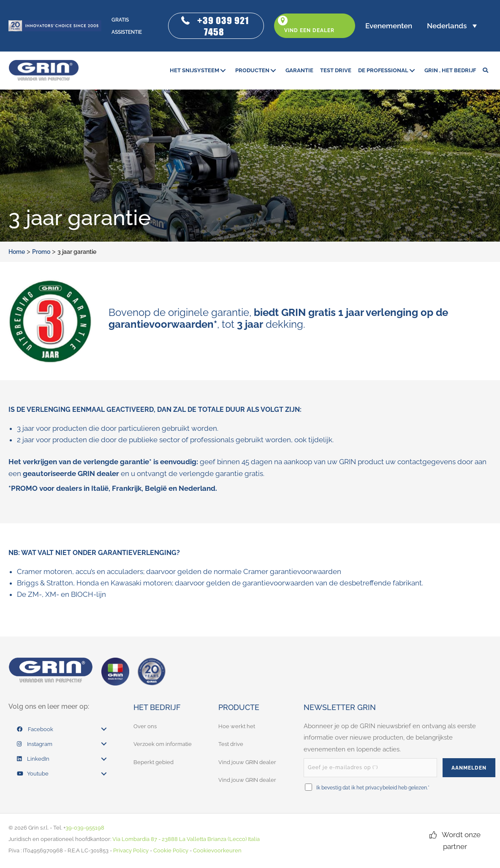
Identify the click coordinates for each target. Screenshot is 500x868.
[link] (199, 70)
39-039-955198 (85, 828)
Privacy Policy (131, 850)
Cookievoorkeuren (217, 850)
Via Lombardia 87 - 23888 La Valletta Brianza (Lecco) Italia (186, 839)
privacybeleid (381, 788)
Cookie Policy (171, 850)
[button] (216, 26)
